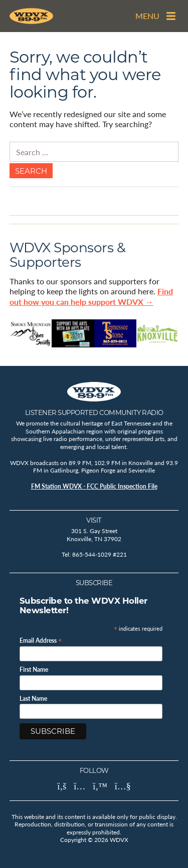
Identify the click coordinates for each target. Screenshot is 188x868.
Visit (94, 520)
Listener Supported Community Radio (94, 412)
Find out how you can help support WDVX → (91, 296)
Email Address (41, 640)
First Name (34, 670)
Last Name (33, 699)
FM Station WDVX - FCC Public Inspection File (94, 486)
